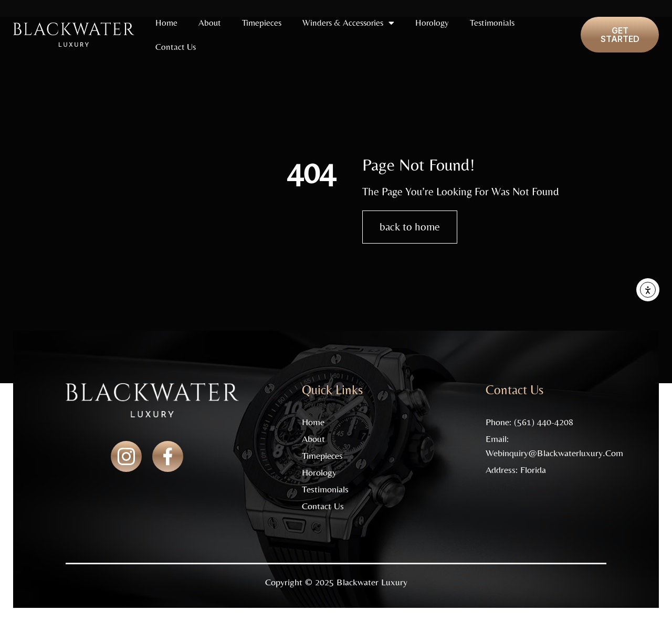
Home (166, 23)
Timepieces (262, 23)
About (210, 23)
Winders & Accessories (348, 23)
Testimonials (492, 23)
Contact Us (176, 47)
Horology (432, 23)
